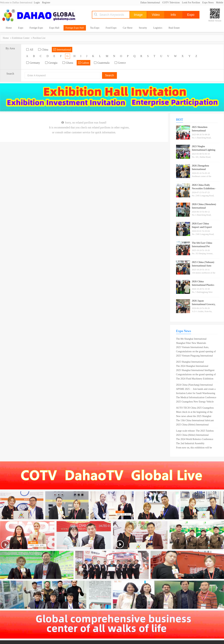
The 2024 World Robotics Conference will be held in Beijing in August (195, 440)
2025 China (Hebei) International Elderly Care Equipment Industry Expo (195, 425)
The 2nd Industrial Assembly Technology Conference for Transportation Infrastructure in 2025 (194, 444)
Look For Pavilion (191, 3)
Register (46, 3)
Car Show (128, 28)
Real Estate (174, 28)
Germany (33, 63)
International (62, 50)
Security (143, 28)
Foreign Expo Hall (75, 28)
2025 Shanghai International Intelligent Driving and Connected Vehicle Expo (195, 371)
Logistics (158, 28)
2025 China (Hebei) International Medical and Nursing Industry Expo (194, 435)
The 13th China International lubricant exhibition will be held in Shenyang (195, 421)
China (43, 50)
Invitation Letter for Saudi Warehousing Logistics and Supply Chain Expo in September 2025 (196, 394)
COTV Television (171, 3)
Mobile (220, 3)
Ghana (68, 63)
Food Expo (111, 28)
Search (109, 75)
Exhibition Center (21, 38)
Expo (21, 28)
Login (37, 3)
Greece (120, 63)
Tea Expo (95, 28)
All (30, 50)
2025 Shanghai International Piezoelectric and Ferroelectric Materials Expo (196, 362)
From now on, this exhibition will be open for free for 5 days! (194, 448)
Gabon (84, 63)
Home (9, 28)
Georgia (51, 63)
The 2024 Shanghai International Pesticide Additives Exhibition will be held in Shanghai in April (195, 366)
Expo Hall (54, 28)
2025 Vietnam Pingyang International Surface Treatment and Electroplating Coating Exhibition (194, 356)
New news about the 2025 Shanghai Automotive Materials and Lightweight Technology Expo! (195, 417)
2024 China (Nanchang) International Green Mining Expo (194, 385)
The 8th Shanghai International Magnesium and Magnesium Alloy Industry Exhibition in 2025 (193, 339)
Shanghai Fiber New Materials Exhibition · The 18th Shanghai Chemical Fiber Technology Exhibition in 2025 (195, 343)
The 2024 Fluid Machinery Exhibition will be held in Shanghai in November (195, 379)
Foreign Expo (36, 28)
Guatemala (102, 63)
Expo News (208, 3)
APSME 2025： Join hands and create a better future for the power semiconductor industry (196, 389)
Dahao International (150, 3)
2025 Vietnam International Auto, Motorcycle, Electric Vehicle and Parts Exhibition (195, 348)
